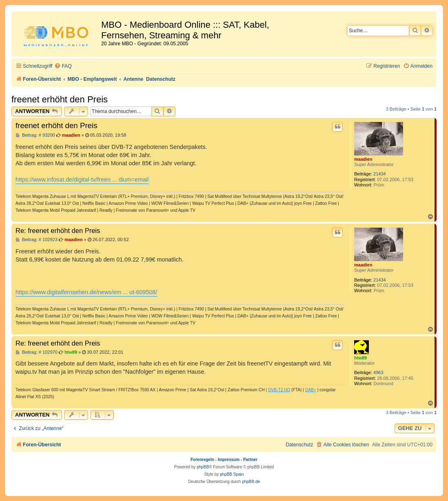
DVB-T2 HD (279, 390)
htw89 (360, 358)
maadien (363, 159)
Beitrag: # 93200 (35, 135)
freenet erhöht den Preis (60, 99)
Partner (250, 460)
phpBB (203, 467)
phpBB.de (251, 482)
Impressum (229, 460)
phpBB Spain (232, 474)
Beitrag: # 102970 (37, 352)
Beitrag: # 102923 (37, 240)
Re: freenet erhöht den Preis (58, 231)
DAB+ (311, 390)
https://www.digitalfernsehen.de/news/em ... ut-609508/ (86, 292)
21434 (380, 174)
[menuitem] (63, 66)
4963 (378, 372)
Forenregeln (202, 460)
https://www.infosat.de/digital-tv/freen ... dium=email (82, 180)
